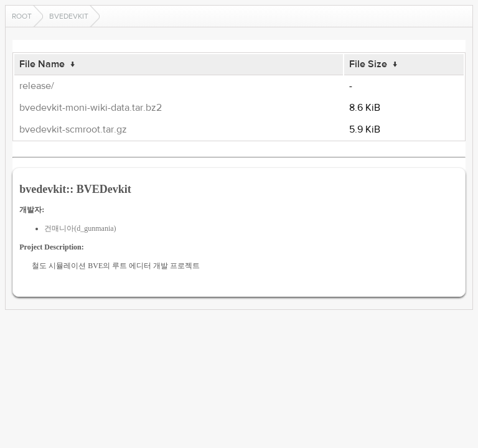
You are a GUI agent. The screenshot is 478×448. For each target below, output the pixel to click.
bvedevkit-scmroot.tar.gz (73, 129)
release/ (37, 86)
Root (22, 16)
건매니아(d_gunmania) (80, 228)
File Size (368, 64)
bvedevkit (69, 16)
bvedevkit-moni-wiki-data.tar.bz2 (91, 108)
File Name (42, 64)
